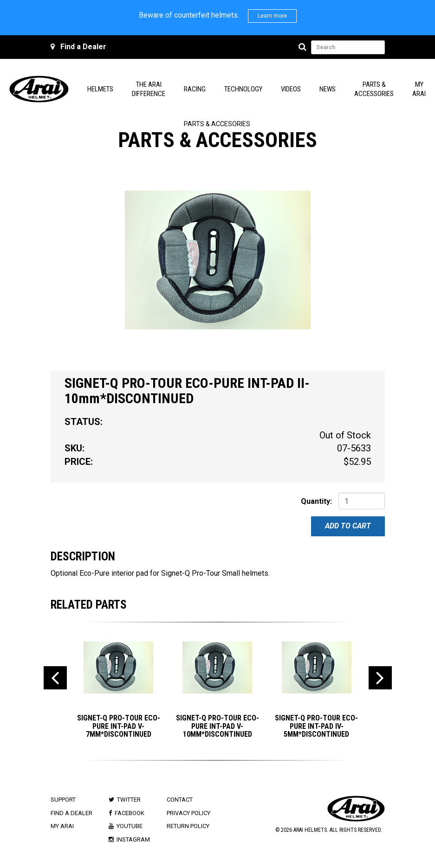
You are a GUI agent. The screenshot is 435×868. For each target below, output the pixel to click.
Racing (195, 89)
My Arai (62, 826)
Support (63, 800)
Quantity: (316, 501)
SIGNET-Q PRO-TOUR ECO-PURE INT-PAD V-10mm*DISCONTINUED (217, 726)
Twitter (129, 800)
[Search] (304, 47)
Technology (243, 89)
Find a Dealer (83, 47)
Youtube (130, 826)
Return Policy (188, 826)
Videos (291, 89)
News (328, 89)
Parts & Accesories (217, 124)
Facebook (130, 813)
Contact (180, 800)
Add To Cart (348, 526)
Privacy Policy (188, 813)
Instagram (133, 839)
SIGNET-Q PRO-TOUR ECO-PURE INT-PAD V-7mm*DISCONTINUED (119, 726)
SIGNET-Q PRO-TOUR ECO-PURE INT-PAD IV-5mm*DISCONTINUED (316, 726)
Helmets (100, 89)
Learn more (272, 16)
